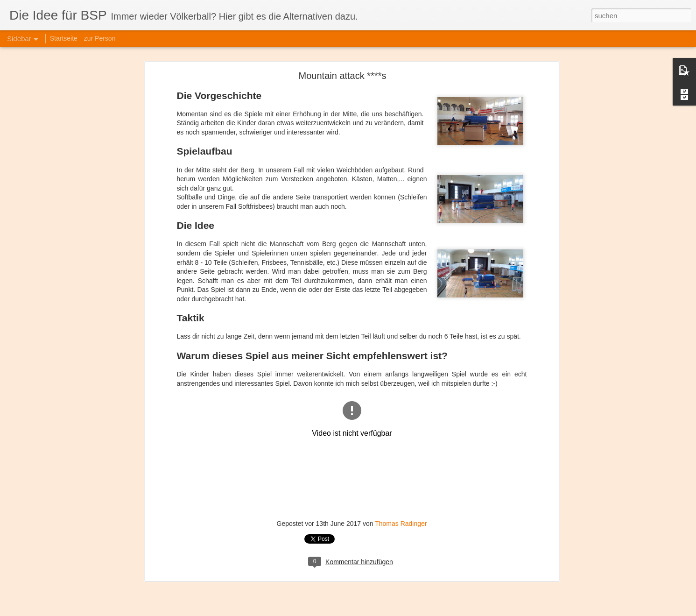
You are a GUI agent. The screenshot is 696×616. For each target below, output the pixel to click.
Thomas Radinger (401, 504)
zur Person (100, 38)
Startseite (64, 38)
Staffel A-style (40, 603)
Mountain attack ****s (343, 57)
